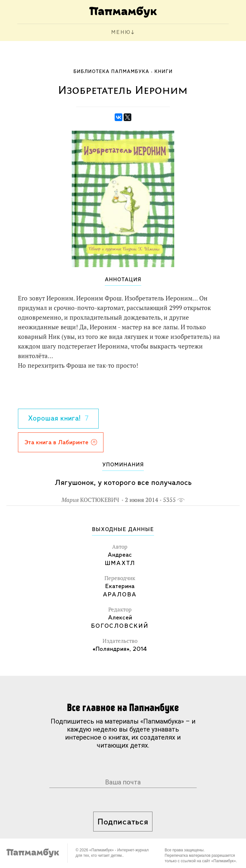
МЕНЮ (121, 33)
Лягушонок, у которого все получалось (123, 483)
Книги (164, 72)
